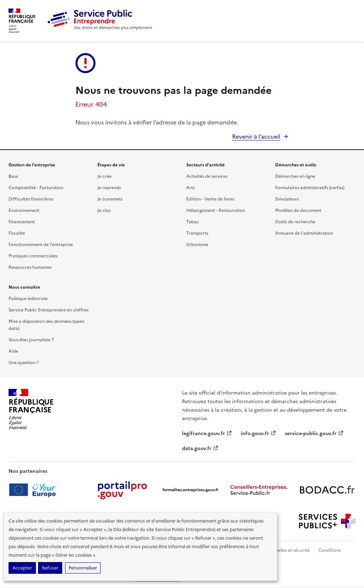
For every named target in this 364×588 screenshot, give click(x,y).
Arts (191, 188)
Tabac (193, 222)
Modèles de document (298, 210)
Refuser (50, 568)
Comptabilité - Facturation (36, 188)
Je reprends (109, 188)
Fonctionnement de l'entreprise (41, 245)
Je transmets (110, 199)
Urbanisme (197, 245)
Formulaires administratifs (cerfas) (310, 188)
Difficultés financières (31, 199)
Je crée (105, 176)
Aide (13, 351)
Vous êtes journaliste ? (31, 340)
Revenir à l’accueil (256, 137)
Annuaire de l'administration (304, 233)
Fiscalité (17, 233)
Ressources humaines (30, 267)
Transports (197, 233)
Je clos (104, 210)
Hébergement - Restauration (216, 210)
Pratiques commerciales (33, 256)
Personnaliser (83, 568)
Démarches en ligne (295, 176)
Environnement (24, 210)
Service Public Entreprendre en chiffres (49, 310)
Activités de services (207, 176)
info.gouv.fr (258, 434)
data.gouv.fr (200, 448)
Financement (22, 222)
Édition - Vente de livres (210, 199)
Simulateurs (287, 199)
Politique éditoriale (28, 299)
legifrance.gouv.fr (207, 434)
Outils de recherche (295, 222)
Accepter (22, 568)
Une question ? (24, 363)
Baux (13, 176)
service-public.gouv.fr (314, 434)
